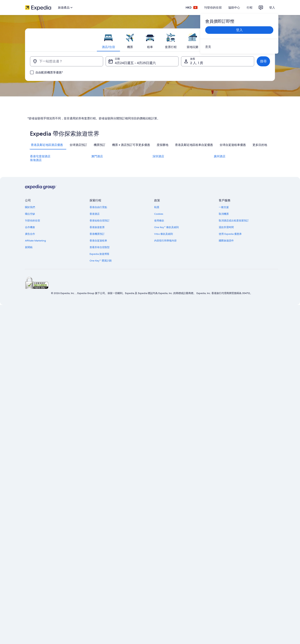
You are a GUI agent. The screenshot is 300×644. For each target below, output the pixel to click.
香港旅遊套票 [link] (97, 394)
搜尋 (263, 61)
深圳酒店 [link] (158, 323)
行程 (250, 8)
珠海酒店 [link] (36, 327)
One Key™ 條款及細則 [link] (166, 394)
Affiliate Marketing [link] (35, 407)
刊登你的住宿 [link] (32, 387)
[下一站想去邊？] (67, 61)
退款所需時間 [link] (226, 394)
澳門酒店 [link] (97, 323)
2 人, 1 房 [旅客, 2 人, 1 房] (197, 63)
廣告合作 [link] (30, 400)
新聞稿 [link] (29, 414)
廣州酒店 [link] (220, 323)
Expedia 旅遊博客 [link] (99, 420)
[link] (239, 47)
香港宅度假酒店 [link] (40, 323)
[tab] (108, 40)
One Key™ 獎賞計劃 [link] (101, 427)
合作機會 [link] (30, 394)
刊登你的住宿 (213, 8)
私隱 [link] (157, 374)
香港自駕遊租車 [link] (98, 407)
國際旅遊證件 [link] (226, 407)
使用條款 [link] (159, 387)
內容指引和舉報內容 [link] (165, 407)
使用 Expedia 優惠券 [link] (230, 400)
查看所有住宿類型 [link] (100, 414)
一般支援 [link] (224, 374)
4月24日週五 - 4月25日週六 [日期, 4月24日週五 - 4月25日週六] (135, 63)
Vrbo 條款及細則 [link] (164, 400)
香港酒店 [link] (95, 380)
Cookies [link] (159, 380)
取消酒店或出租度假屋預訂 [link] (234, 387)
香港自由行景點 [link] (98, 374)
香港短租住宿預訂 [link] (100, 387)
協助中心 (234, 8)
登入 (272, 8)
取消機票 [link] (224, 380)
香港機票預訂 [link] (97, 400)
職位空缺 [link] (30, 380)
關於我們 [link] (30, 374)
